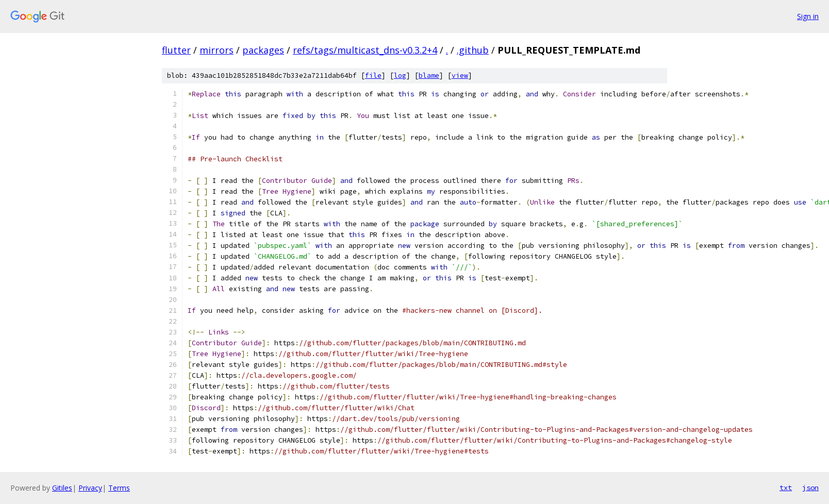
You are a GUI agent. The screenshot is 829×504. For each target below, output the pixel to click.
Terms (119, 488)
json (810, 488)
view (460, 75)
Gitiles (62, 488)
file (373, 75)
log (400, 75)
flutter (176, 50)
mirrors (217, 50)
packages (263, 50)
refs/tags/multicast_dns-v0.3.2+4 (365, 50)
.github (473, 50)
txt (786, 488)
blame (429, 75)
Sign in (808, 16)
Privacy (90, 488)
